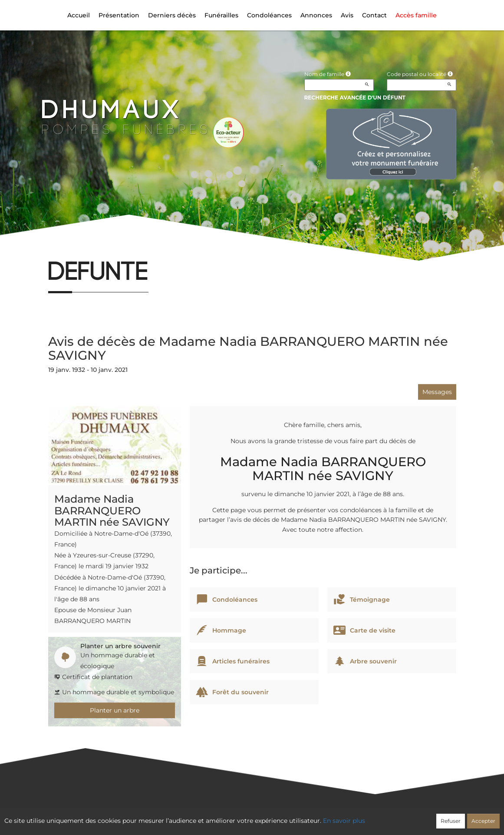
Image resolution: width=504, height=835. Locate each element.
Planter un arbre (115, 710)
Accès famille (416, 15)
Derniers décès (172, 15)
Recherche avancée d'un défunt (355, 98)
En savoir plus (344, 821)
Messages (437, 392)
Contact (374, 15)
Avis (347, 15)
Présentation (119, 15)
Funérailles (221, 15)
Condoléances (269, 15)
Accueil (79, 15)
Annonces (316, 15)
